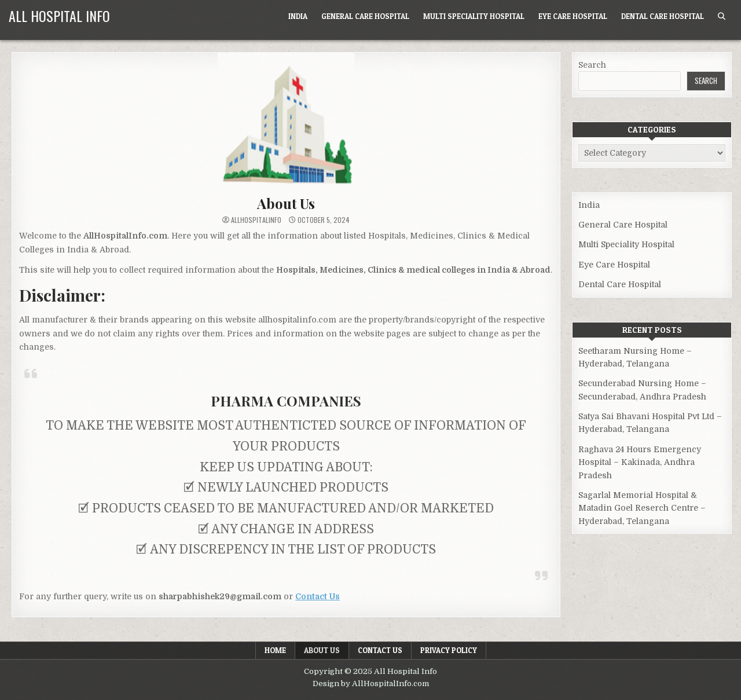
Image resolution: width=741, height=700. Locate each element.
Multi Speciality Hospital (474, 16)
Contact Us (380, 650)
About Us (286, 203)
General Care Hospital (365, 16)
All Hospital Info (59, 16)
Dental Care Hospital (663, 16)
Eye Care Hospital (573, 16)
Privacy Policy (449, 650)
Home (275, 650)
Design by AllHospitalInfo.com (371, 683)
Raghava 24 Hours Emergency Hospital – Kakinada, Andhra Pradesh (640, 462)
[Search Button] (722, 17)
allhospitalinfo (256, 220)
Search (592, 65)
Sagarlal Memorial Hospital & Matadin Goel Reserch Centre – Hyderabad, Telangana (642, 508)
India (298, 16)
